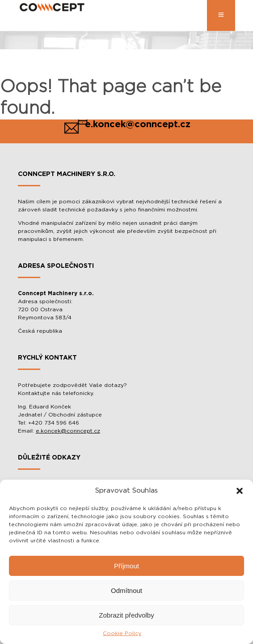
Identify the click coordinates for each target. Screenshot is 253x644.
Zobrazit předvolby (126, 615)
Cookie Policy (122, 633)
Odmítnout (126, 590)
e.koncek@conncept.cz (68, 431)
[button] (240, 491)
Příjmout (126, 566)
